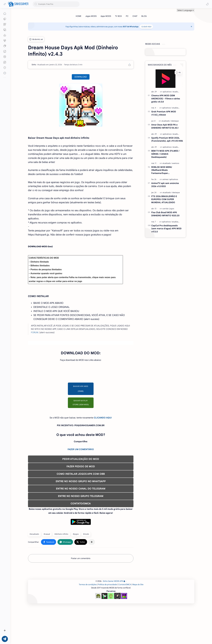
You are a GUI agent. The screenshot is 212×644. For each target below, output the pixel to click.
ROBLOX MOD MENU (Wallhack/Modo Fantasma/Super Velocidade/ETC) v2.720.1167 (165, 170)
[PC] (127, 16)
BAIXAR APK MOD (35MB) (81, 389)
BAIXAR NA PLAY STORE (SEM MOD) (81, 403)
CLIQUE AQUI (146, 27)
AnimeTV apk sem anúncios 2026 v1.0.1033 (165, 185)
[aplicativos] (168, 92)
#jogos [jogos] (76, 534)
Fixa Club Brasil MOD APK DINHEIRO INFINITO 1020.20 (165, 214)
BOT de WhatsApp (131, 27)
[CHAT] (135, 16)
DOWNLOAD (81, 77)
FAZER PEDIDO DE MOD (81, 466)
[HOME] (78, 16)
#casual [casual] (47, 534)
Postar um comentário (81, 558)
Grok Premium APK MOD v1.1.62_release (164, 113)
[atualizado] (177, 92)
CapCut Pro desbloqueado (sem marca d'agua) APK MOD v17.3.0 (166, 229)
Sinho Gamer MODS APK (114, 619)
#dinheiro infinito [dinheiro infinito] (61, 534)
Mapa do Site (138, 622)
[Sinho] (34, 65)
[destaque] (175, 121)
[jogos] (172, 209)
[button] (207, 4)
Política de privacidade (107, 622)
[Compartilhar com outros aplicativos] (92, 542)
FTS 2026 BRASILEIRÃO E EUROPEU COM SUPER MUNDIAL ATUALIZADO (164, 199)
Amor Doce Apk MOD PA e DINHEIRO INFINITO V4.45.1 (165, 126)
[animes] (166, 179)
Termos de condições (88, 622)
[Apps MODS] (106, 16)
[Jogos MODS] (91, 16)
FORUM (35, 332)
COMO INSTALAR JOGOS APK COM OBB (81, 474)
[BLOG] (144, 16)
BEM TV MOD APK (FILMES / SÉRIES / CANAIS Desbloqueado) (165, 154)
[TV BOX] (118, 16)
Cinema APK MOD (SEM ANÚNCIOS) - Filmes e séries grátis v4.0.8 (166, 99)
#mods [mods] (86, 534)
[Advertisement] (109, 591)
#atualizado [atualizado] (34, 534)
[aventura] (176, 163)
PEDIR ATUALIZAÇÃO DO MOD (81, 459)
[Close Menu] (191, 27)
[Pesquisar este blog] (56, 4)
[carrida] (166, 209)
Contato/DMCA (125, 622)
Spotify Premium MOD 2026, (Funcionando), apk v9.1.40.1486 (167, 139)
